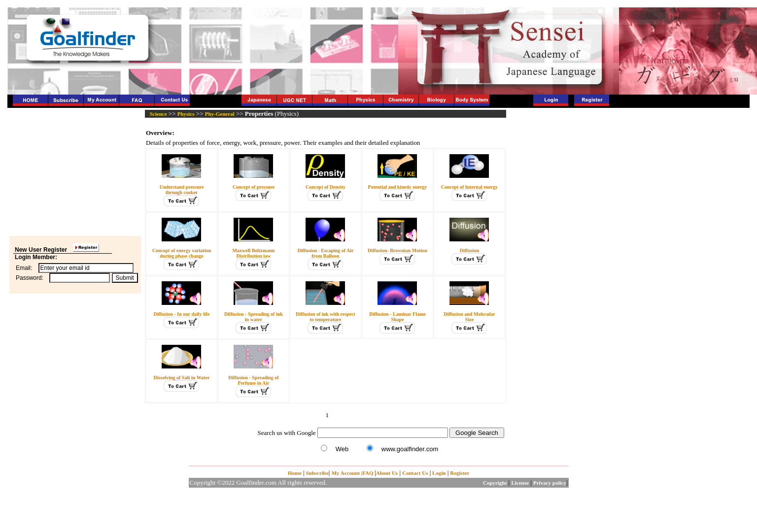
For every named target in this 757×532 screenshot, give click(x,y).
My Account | (347, 473)
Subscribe (317, 473)
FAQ (368, 473)
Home (295, 473)
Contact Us (415, 473)
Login (439, 473)
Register (459, 473)
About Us (387, 473)
